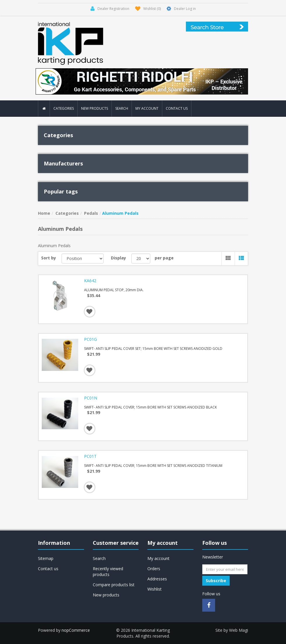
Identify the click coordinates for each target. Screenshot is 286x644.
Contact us (177, 108)
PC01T (90, 456)
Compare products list (114, 585)
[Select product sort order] (83, 259)
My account (147, 108)
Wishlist (155, 589)
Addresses (157, 579)
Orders (154, 569)
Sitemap (46, 558)
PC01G (90, 339)
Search (122, 108)
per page (164, 258)
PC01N (91, 398)
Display (118, 258)
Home (44, 213)
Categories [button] (64, 108)
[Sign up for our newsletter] (225, 569)
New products (95, 108)
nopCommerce (76, 630)
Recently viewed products (108, 571)
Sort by (49, 258)
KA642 (90, 281)
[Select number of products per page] (141, 259)
